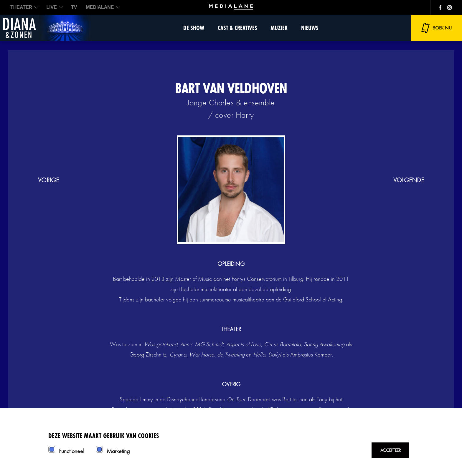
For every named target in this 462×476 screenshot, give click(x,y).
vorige (48, 180)
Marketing (118, 451)
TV (74, 7)
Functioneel (72, 451)
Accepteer (391, 450)
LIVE (52, 7)
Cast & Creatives (237, 28)
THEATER (21, 7)
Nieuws (310, 28)
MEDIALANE (100, 7)
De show (194, 28)
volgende (409, 180)
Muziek (279, 28)
